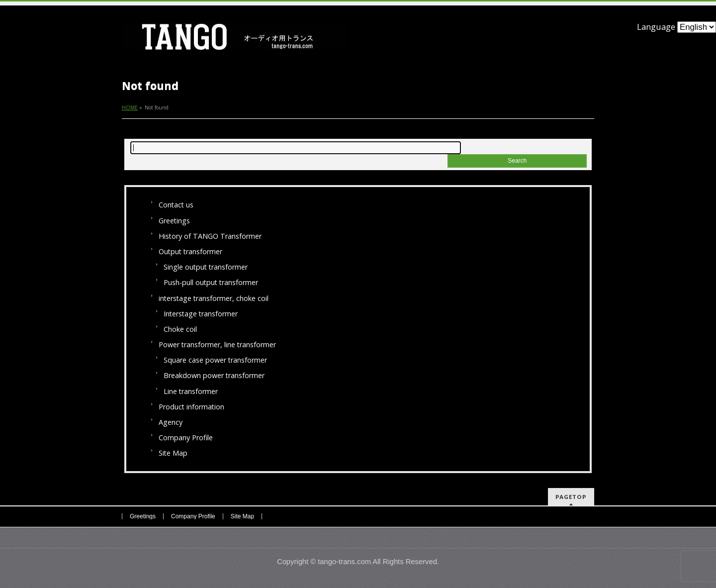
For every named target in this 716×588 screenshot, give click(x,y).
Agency (171, 422)
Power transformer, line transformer (217, 344)
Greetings (174, 221)
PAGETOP (571, 497)
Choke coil (180, 329)
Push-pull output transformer (211, 282)
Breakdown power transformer (214, 375)
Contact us (176, 205)
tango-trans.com (344, 562)
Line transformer (191, 391)
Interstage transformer (201, 314)
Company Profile (186, 438)
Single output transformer (206, 267)
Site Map (173, 453)
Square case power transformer (215, 360)
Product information (191, 407)
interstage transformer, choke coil (214, 298)
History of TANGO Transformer (210, 236)
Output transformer (190, 251)
